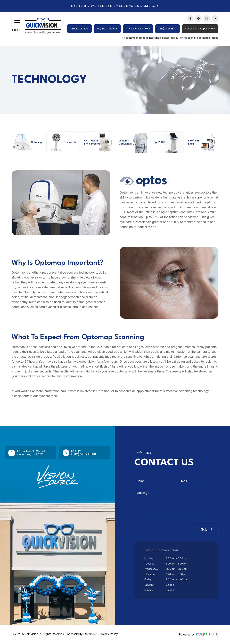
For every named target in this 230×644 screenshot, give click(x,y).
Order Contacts (79, 29)
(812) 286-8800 (167, 29)
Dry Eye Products (107, 29)
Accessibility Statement (82, 634)
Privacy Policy (109, 634)
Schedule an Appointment (200, 29)
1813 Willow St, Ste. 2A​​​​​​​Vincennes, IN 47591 (33, 453)
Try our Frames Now (138, 29)
